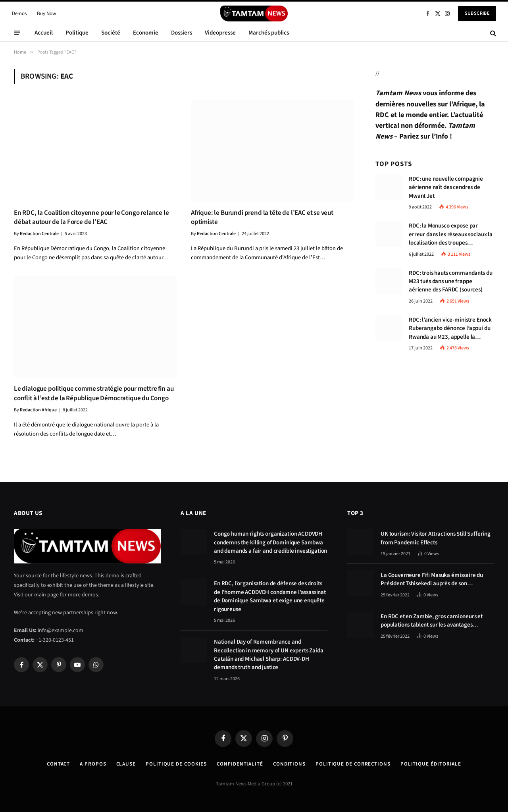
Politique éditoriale (431, 764)
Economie (146, 33)
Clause (126, 764)
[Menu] (17, 33)
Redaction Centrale (39, 234)
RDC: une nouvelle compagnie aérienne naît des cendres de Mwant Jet (446, 187)
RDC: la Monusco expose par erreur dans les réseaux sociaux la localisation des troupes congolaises (451, 234)
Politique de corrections (353, 764)
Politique (77, 33)
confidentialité (240, 764)
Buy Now (46, 14)
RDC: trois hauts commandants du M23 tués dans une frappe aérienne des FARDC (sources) (450, 282)
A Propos (93, 764)
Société (111, 33)
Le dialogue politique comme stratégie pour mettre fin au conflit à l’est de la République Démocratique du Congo (94, 393)
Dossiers (182, 33)
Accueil (44, 33)
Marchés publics (269, 33)
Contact (58, 764)
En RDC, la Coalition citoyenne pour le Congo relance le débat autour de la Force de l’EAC (91, 218)
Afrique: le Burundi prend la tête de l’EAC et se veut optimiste (262, 218)
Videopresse (220, 33)
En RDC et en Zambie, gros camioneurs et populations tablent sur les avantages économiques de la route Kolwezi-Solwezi (432, 621)
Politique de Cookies (176, 764)
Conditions (289, 764)
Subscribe (477, 13)
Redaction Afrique (38, 410)
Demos (19, 14)
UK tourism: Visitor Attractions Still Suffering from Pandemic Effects (436, 538)
